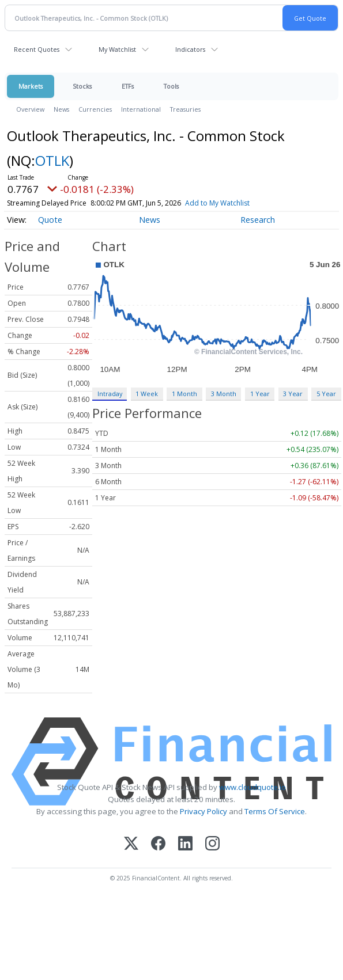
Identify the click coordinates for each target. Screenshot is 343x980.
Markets (31, 86)
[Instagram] (212, 844)
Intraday (110, 394)
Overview (30, 109)
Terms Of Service (275, 811)
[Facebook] (158, 844)
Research (258, 220)
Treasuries (185, 109)
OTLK (52, 160)
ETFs (128, 86)
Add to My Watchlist (238, 203)
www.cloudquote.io (252, 787)
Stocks (82, 86)
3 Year (293, 394)
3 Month (224, 394)
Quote (50, 220)
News (61, 109)
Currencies (95, 109)
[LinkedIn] (185, 844)
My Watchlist (117, 49)
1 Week (147, 394)
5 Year (326, 394)
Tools (171, 86)
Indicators (190, 49)
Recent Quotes (37, 49)
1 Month (184, 394)
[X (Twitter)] (131, 844)
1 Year (260, 394)
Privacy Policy (203, 811)
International (141, 109)
